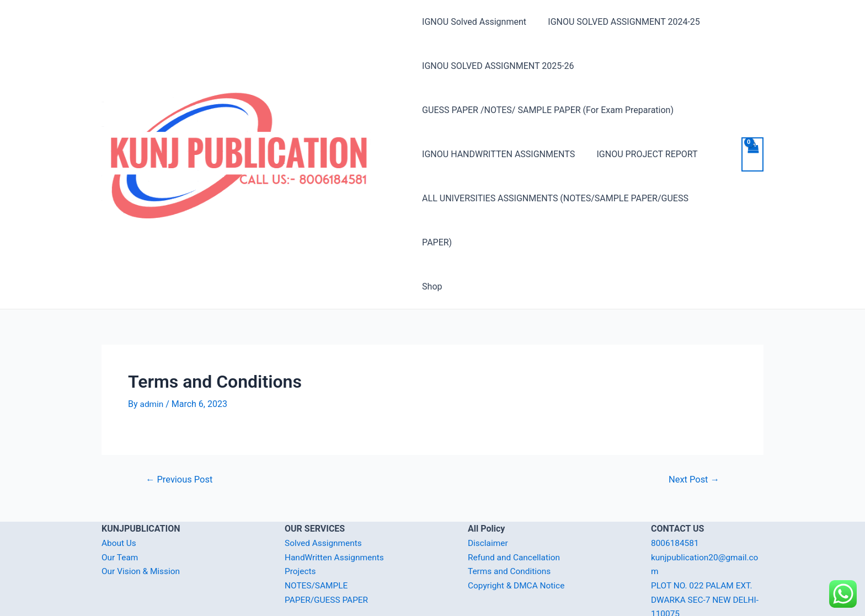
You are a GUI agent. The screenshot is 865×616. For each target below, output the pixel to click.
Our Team (121, 513)
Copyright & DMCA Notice (518, 541)
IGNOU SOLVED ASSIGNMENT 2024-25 (620, 22)
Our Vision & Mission (142, 527)
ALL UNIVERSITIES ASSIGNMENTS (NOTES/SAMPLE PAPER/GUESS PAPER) (571, 198)
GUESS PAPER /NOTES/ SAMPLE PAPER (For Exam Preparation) (548, 110)
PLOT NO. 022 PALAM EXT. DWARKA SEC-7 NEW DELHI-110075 (707, 555)
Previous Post (181, 435)
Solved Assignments (325, 499)
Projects (301, 527)
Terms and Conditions (511, 527)
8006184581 (676, 499)
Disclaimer (488, 499)
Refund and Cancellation (516, 513)
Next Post (693, 435)
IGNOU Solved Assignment (474, 22)
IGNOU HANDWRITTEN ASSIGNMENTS (498, 154)
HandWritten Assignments (336, 513)
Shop (432, 242)
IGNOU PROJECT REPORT (643, 154)
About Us (119, 499)
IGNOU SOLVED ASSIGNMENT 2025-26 (498, 66)
